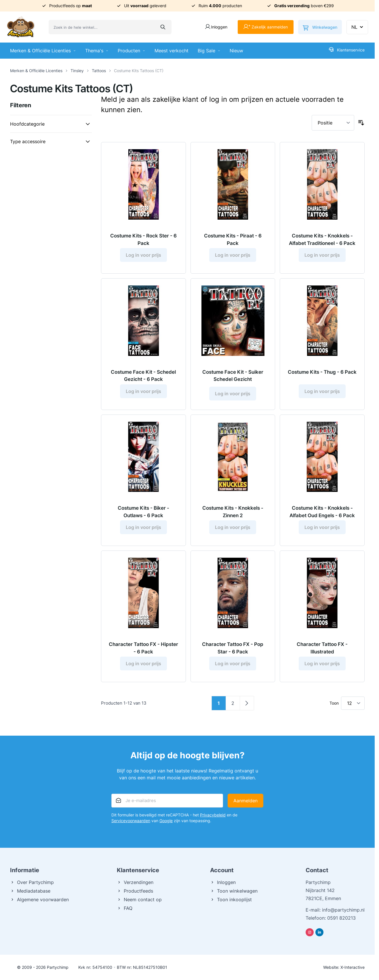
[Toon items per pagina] (353, 703)
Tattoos (99, 71)
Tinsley (77, 71)
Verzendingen (135, 882)
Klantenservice (347, 50)
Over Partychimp (32, 882)
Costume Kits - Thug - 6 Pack (322, 372)
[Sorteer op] (333, 123)
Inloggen (223, 882)
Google (166, 821)
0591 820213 (341, 918)
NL (358, 27)
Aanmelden (245, 801)
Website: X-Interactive (344, 967)
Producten (132, 51)
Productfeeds (135, 891)
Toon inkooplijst (231, 900)
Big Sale (209, 51)
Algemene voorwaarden (39, 900)
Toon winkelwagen (234, 891)
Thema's (97, 51)
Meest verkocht (172, 51)
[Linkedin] (319, 932)
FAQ (125, 908)
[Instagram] (310, 932)
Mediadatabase (30, 891)
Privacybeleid (213, 815)
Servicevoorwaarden (131, 821)
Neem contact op (139, 900)
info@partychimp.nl (343, 910)
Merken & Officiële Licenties (43, 51)
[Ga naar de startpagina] (21, 27)
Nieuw (236, 51)
